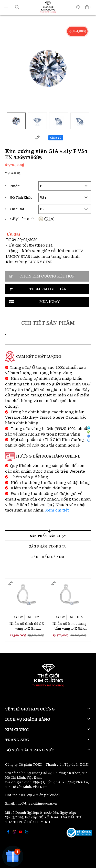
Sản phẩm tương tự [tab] (48, 546)
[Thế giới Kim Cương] (6, 7)
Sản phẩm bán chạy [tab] (48, 536)
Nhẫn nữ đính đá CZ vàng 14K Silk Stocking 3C (27, 626)
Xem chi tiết (57, 510)
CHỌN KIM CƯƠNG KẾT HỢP (47, 276)
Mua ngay (50, 302)
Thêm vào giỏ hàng (50, 289)
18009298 (27, 795)
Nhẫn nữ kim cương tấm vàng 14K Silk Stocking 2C (70, 626)
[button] (17, 7)
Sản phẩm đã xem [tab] (48, 557)
